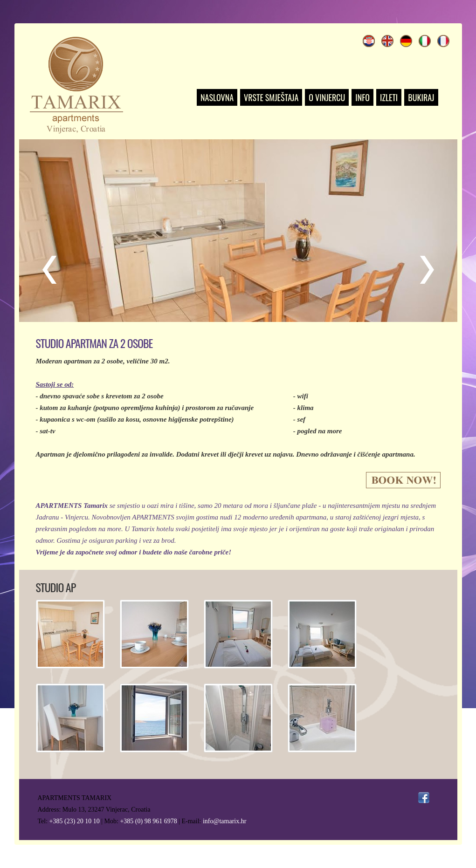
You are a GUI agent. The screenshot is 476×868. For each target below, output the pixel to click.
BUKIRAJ (421, 97)
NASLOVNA (217, 97)
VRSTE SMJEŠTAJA (271, 97)
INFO (362, 97)
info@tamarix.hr (224, 821)
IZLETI (389, 97)
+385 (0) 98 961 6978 (148, 821)
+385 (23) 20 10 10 (75, 821)
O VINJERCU (327, 97)
